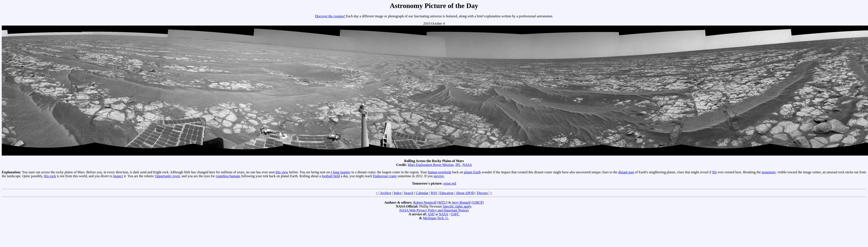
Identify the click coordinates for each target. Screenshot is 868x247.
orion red (450, 183)
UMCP (478, 202)
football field (331, 176)
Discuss (482, 193)
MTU (442, 202)
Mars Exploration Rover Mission (431, 165)
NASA (467, 165)
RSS (434, 193)
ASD (431, 214)
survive (439, 176)
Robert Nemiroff (425, 202)
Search (409, 193)
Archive (386, 193)
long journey (342, 172)
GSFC (455, 214)
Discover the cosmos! (330, 16)
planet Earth (472, 172)
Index (398, 193)
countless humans (228, 176)
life (714, 172)
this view (282, 172)
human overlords (440, 172)
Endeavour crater (385, 176)
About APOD (465, 193)
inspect (118, 176)
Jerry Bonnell (461, 202)
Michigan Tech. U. (436, 218)
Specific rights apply (457, 206)
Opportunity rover (167, 176)
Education (446, 193)
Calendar (422, 193)
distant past (626, 172)
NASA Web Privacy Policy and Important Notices (434, 210)
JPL (458, 165)
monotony (769, 172)
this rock (50, 176)
